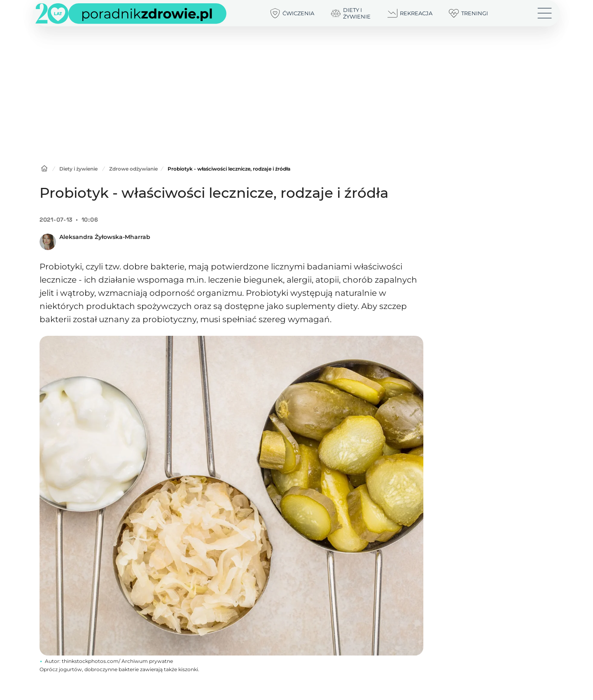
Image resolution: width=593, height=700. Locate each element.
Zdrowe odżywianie (133, 169)
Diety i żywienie (78, 169)
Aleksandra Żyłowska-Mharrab (105, 237)
